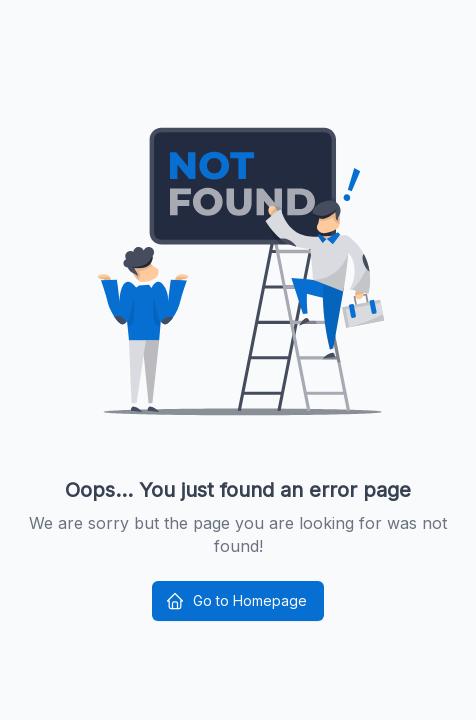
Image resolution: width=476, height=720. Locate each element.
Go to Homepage (236, 601)
